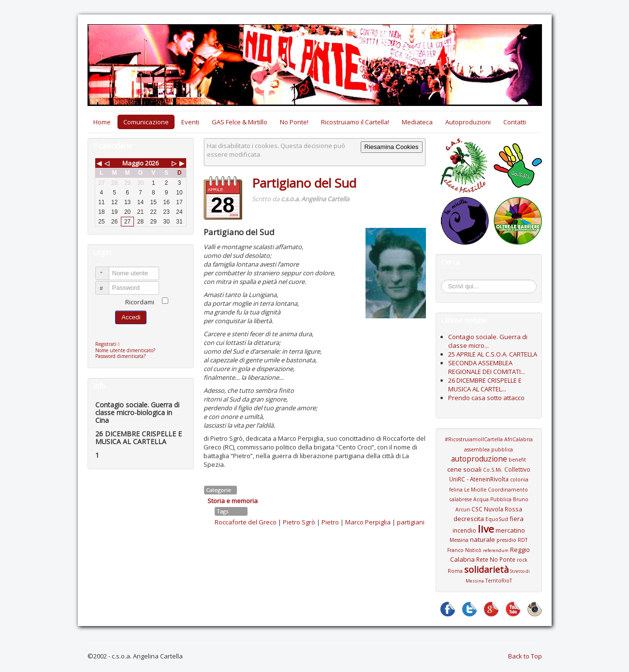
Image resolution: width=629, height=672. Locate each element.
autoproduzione (479, 459)
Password (107, 284)
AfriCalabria (519, 439)
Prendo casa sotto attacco (486, 398)
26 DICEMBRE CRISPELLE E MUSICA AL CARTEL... (485, 385)
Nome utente (107, 269)
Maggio (133, 163)
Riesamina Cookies (392, 147)
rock (522, 560)
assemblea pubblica (489, 449)
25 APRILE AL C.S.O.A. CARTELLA (493, 354)
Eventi (190, 122)
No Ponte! (294, 122)
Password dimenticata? (120, 356)
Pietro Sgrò (299, 522)
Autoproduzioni (468, 122)
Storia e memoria (233, 501)
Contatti (515, 122)
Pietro (330, 522)
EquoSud (497, 519)
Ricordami (140, 302)
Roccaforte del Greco (246, 522)
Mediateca (417, 122)
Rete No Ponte (496, 559)
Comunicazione (146, 122)
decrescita (469, 519)
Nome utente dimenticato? (125, 350)
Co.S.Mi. (493, 470)
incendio (464, 530)
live (486, 529)
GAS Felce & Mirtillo (240, 122)
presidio (506, 540)
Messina (459, 540)
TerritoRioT (499, 581)
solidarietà (486, 569)
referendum (496, 550)
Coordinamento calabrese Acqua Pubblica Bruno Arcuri (489, 500)
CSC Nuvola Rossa (497, 509)
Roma (455, 571)
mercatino (510, 530)
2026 (152, 163)
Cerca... (446, 281)
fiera (517, 519)
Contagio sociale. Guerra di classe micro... (488, 341)
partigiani (411, 522)
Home (102, 122)
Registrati (110, 344)
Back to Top (525, 656)
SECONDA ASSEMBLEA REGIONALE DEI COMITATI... (487, 367)
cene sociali (464, 469)
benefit (517, 460)
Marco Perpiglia (368, 522)
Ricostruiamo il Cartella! (355, 122)
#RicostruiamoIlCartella (474, 439)
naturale (483, 539)
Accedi (131, 317)
